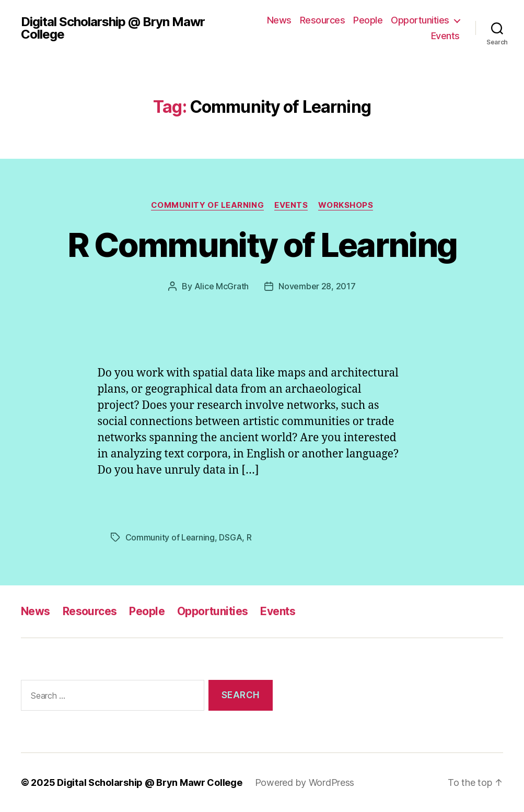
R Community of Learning (262, 245)
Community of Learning (208, 205)
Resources (323, 20)
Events (445, 36)
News (279, 20)
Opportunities (420, 20)
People (368, 20)
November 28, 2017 (317, 286)
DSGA (230, 537)
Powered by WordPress (305, 782)
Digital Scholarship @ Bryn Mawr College (113, 28)
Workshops (346, 205)
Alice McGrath (222, 286)
